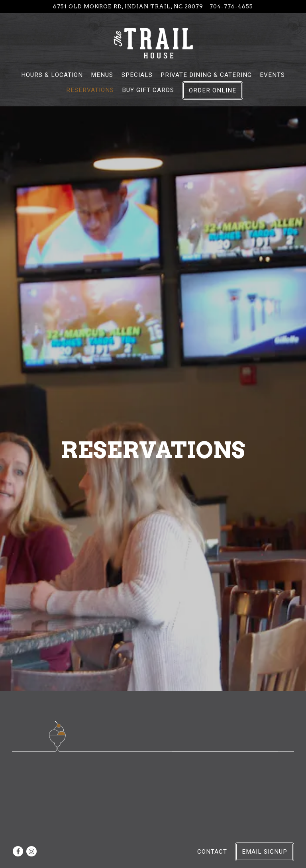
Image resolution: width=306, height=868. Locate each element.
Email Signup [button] (265, 852)
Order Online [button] (213, 90)
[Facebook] (18, 851)
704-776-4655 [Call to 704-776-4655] (231, 6)
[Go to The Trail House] (128, 6)
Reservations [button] (90, 90)
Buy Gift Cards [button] (148, 90)
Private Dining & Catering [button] (206, 75)
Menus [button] (102, 75)
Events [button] (272, 75)
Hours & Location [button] (52, 75)
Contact (212, 852)
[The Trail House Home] (153, 43)
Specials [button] (137, 75)
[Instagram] (31, 851)
